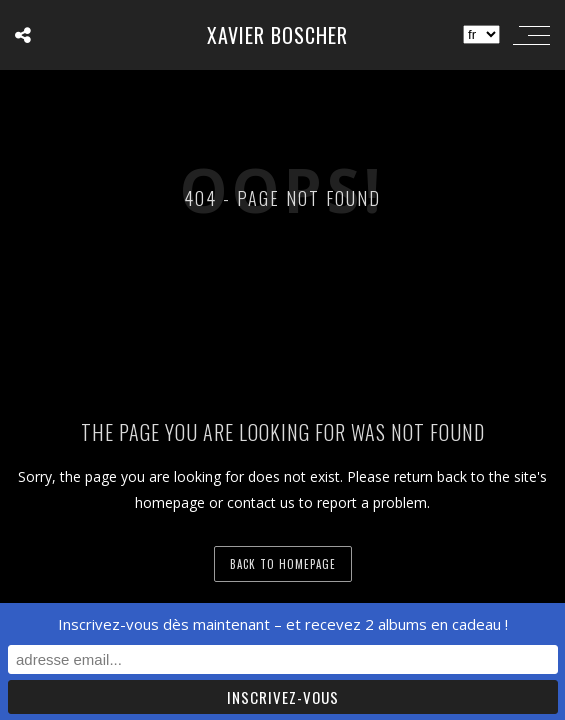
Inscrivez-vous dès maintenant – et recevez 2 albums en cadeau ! (283, 624)
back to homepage (283, 564)
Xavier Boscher (277, 35)
